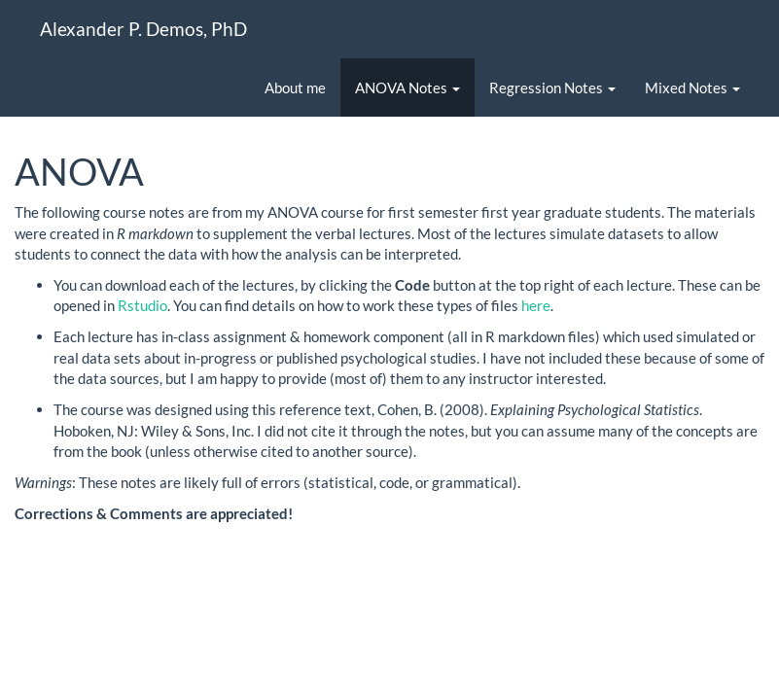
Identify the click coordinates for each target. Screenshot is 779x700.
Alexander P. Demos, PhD (143, 29)
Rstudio (142, 305)
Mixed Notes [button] (692, 87)
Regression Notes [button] (552, 87)
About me (295, 87)
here (536, 305)
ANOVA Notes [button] (407, 87)
